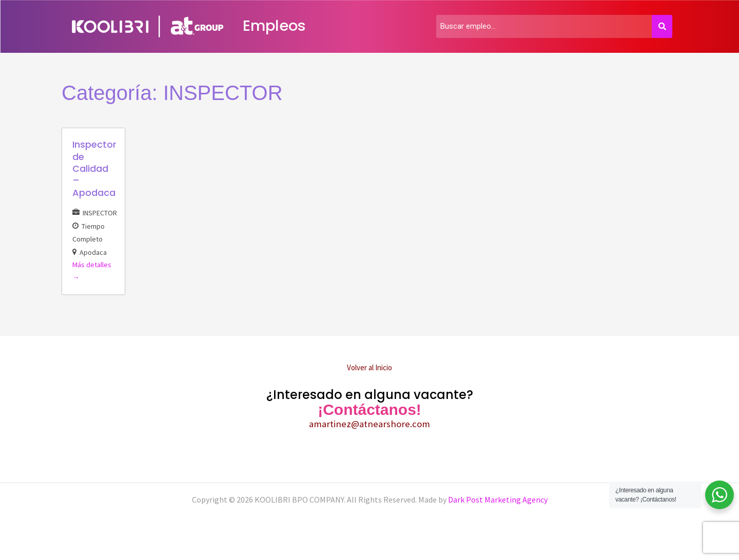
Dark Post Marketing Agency (497, 499)
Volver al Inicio (369, 367)
